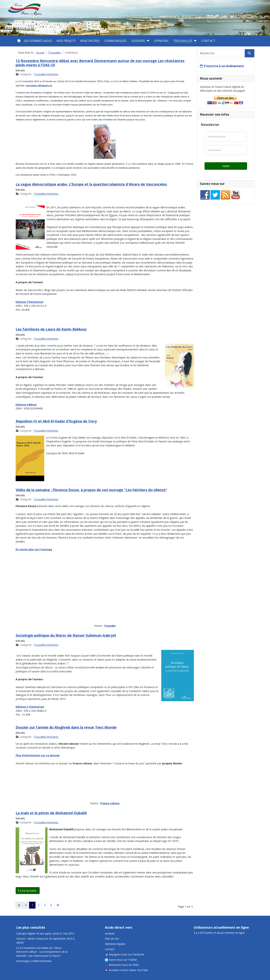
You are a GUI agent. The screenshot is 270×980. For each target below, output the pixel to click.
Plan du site (112, 939)
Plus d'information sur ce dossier (38, 755)
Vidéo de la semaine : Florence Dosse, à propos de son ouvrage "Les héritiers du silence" (91, 490)
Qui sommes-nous (38, 41)
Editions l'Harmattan (29, 302)
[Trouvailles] (194, 41)
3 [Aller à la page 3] (45, 905)
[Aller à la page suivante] (51, 905)
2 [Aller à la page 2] (38, 905)
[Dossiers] (147, 41)
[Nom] (226, 137)
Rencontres (90, 41)
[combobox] (221, 53)
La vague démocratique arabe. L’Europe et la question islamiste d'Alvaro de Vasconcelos (91, 184)
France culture (110, 803)
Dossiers (138, 41)
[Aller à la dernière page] (58, 905)
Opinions (161, 41)
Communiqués (115, 41)
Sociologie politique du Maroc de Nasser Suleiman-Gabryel (66, 635)
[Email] (226, 150)
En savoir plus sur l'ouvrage (34, 549)
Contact (208, 41)
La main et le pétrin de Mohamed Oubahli (51, 813)
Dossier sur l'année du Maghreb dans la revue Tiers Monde (66, 727)
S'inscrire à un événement (224, 66)
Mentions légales (115, 944)
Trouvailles (183, 41)
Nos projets (66, 41)
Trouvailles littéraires (46, 74)
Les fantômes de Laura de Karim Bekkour (51, 329)
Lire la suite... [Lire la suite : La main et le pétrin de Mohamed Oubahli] (28, 891)
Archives (110, 933)
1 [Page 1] (32, 905)
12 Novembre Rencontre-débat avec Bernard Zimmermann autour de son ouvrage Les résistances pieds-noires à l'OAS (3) (100, 63)
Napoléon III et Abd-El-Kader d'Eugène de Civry (56, 421)
